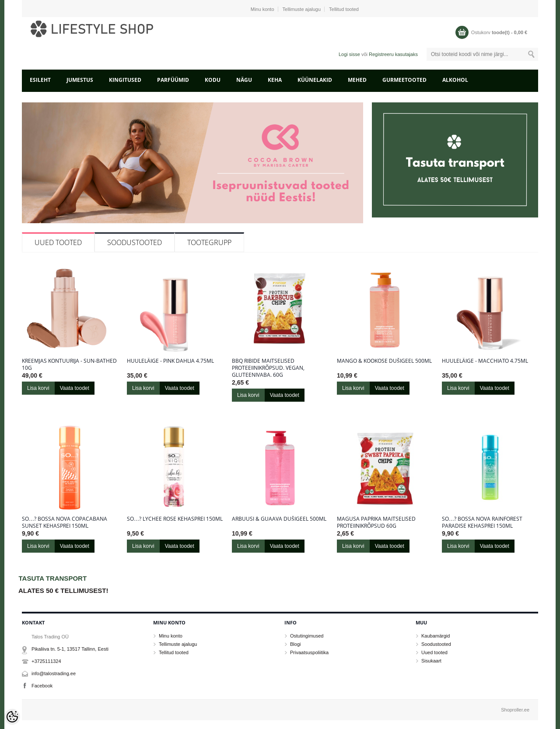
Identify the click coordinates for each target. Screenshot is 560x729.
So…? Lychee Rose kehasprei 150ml (175, 519)
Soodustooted (135, 242)
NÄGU (244, 80)
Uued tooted (58, 242)
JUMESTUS (80, 80)
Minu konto (262, 9)
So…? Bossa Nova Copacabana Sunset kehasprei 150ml (65, 522)
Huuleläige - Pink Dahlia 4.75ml (170, 361)
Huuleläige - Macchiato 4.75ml (485, 361)
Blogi (295, 644)
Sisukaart (431, 661)
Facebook (42, 686)
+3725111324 (46, 661)
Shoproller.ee (515, 710)
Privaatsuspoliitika (309, 652)
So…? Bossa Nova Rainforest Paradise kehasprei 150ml (482, 522)
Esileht (40, 80)
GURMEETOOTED (404, 80)
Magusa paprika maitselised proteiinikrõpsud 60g (376, 522)
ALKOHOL (455, 80)
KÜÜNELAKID (315, 80)
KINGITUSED (125, 80)
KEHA (275, 80)
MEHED (357, 80)
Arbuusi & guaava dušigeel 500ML (279, 519)
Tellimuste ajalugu (302, 9)
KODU (213, 80)
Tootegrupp (209, 242)
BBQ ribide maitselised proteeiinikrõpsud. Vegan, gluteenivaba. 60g (268, 368)
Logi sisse (349, 54)
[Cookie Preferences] (12, 717)
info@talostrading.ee (54, 673)
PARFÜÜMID (173, 80)
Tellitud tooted (344, 9)
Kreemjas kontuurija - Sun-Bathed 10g (69, 364)
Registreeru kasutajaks (393, 54)
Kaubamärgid (436, 636)
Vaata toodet (75, 388)
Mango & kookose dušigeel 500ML (384, 361)
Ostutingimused (307, 636)
